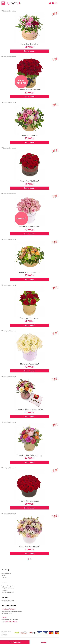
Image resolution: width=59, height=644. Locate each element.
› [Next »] (32, 559)
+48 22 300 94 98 (15, 642)
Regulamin (5, 590)
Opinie (4, 575)
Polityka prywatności (8, 592)
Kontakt (44, 642)
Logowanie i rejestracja (9, 586)
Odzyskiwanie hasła (8, 588)
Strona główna (6, 573)
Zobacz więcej (29, 51)
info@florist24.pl (11, 622)
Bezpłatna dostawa (8, 600)
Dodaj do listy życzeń (9, 11)
